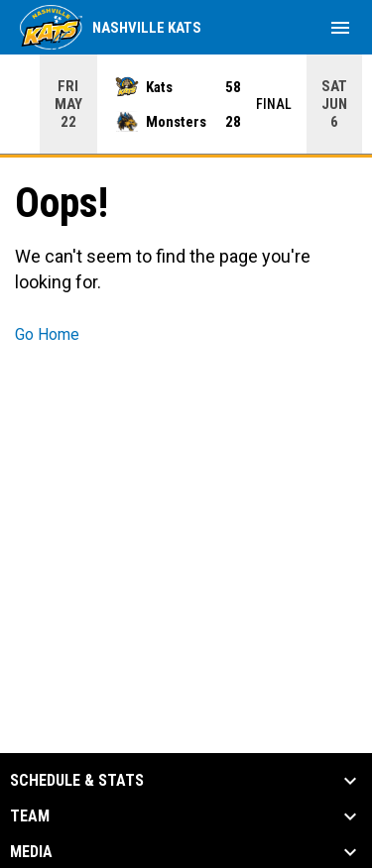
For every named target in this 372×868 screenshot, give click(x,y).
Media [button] (31, 852)
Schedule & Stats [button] (77, 781)
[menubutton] (340, 28)
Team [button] (30, 816)
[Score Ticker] (186, 104)
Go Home (47, 334)
